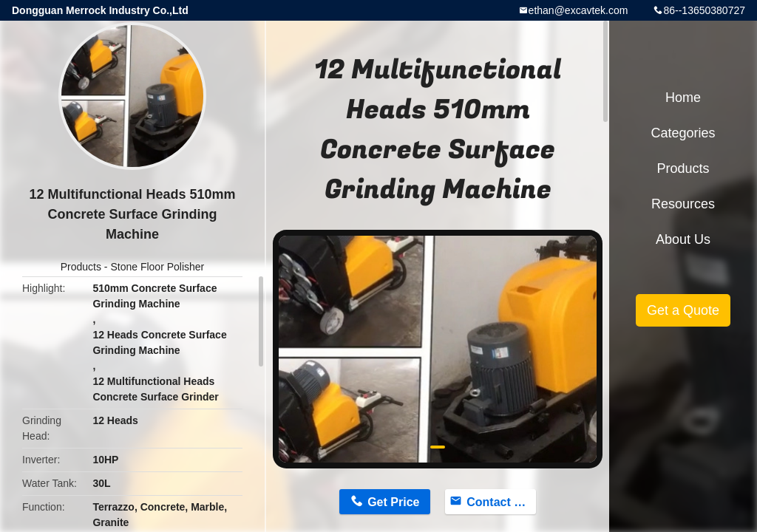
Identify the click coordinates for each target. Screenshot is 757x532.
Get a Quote (683, 310)
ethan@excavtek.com (578, 10)
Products (81, 267)
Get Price (393, 502)
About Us (683, 239)
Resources (683, 204)
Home (683, 98)
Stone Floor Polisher (157, 267)
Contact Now (501, 502)
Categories (683, 133)
